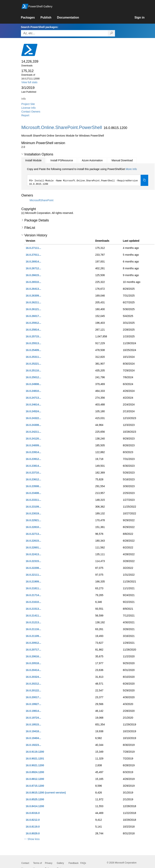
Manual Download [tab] (122, 160)
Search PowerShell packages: (39, 27)
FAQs (83, 863)
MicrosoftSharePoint (42, 200)
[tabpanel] (88, 177)
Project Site (28, 104)
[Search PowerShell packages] (111, 33)
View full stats (29, 82)
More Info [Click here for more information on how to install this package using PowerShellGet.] (131, 169)
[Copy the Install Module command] (144, 180)
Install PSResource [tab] (62, 160)
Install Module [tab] (33, 160)
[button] (22, 154)
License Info (29, 108)
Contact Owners (31, 112)
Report (25, 115)
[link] (31, 18)
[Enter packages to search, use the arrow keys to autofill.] (64, 33)
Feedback (74, 863)
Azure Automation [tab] (92, 160)
